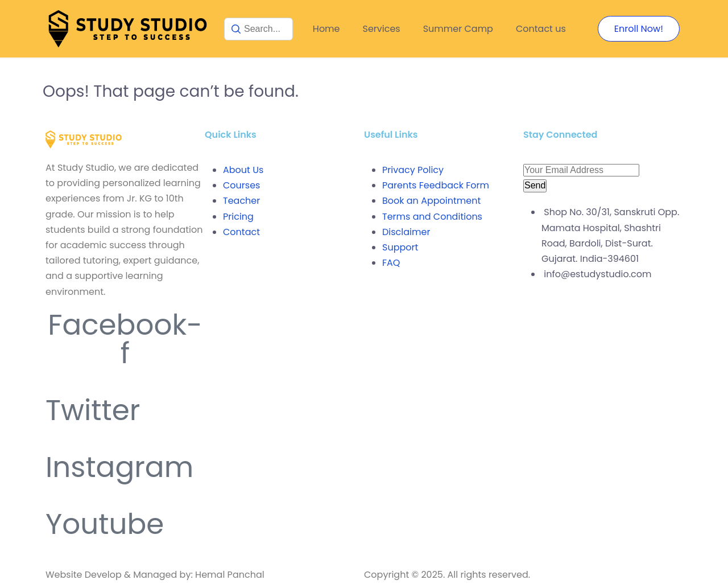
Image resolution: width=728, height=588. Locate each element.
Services (382, 29)
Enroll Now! (639, 29)
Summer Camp (458, 29)
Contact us (541, 29)
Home (326, 29)
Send (535, 185)
